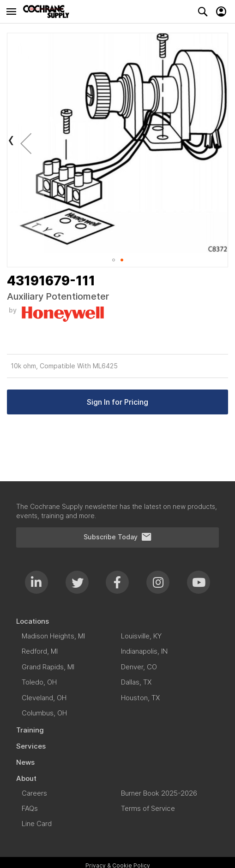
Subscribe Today (118, 537)
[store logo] (48, 12)
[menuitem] (117, 621)
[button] (26, 143)
